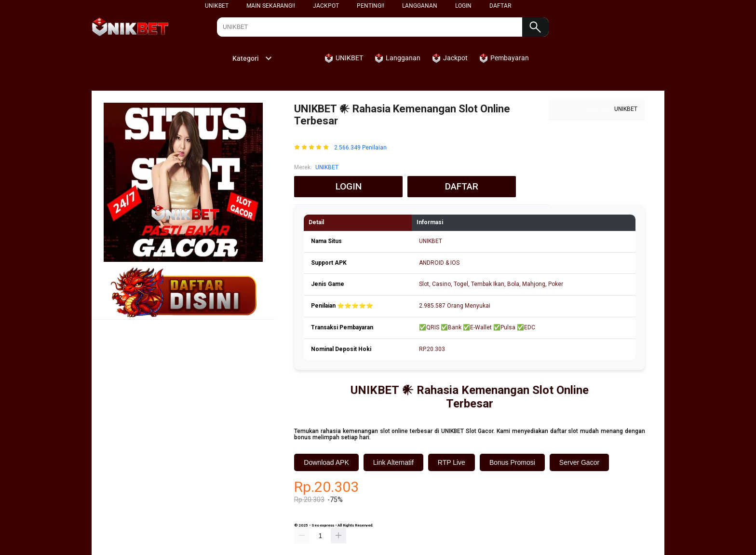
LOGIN (463, 6)
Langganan (420, 6)
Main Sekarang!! (271, 6)
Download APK (326, 462)
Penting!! (371, 6)
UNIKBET (217, 6)
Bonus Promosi (512, 462)
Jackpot (326, 6)
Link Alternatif (393, 462)
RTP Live (452, 462)
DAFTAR (500, 6)
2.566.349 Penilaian (360, 148)
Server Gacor (579, 462)
